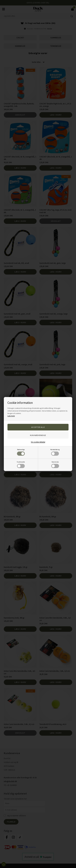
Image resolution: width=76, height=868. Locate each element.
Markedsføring (55, 452)
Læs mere (11, 416)
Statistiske (55, 465)
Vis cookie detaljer (38, 442)
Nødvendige (21, 452)
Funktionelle (21, 465)
